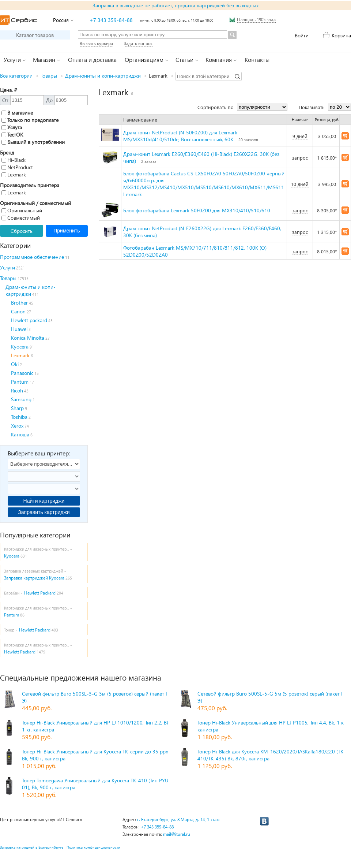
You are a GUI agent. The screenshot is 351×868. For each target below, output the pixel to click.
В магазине (17, 113)
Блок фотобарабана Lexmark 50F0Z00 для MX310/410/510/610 (197, 210)
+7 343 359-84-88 (111, 20)
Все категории (16, 76)
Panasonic (22, 373)
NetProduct (17, 167)
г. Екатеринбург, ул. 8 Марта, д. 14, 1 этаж (178, 819)
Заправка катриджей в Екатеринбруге (32, 847)
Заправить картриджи (44, 512)
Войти (302, 35)
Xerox (17, 426)
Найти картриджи (44, 501)
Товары (49, 76)
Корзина (341, 35)
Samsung (21, 399)
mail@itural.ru (177, 834)
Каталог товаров (35, 35)
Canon (18, 311)
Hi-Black (14, 160)
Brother (19, 303)
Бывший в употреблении (33, 142)
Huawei (19, 329)
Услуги (7, 267)
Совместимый (21, 218)
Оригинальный (22, 210)
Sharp (17, 408)
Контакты (257, 59)
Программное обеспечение (32, 257)
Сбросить (22, 231)
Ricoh (17, 390)
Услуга (12, 127)
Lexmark (14, 174)
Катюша (20, 434)
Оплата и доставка (92, 59)
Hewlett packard (29, 320)
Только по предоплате (30, 120)
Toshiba (19, 417)
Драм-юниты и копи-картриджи (103, 76)
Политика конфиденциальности (93, 847)
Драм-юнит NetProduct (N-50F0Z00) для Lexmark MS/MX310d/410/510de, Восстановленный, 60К (180, 136)
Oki (15, 364)
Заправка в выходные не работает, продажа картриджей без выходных (175, 5)
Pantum (20, 382)
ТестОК (12, 135)
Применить (67, 231)
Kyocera (20, 347)
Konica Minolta (28, 338)
